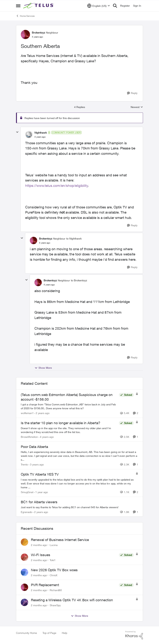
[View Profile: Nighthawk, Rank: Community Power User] (29, 135)
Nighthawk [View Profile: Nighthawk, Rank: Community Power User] (41, 133)
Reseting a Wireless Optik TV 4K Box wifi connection (72, 600)
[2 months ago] (39, 545)
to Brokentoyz (79, 280)
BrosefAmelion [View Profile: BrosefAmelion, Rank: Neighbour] (29, 437)
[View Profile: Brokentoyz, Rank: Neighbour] (25, 34)
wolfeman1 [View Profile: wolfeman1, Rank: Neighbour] (27, 413)
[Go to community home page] (39, 6)
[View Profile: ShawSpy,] (24, 602)
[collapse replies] (17, 132)
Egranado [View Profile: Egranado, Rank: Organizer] (26, 512)
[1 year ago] (41, 492)
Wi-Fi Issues (41, 555)
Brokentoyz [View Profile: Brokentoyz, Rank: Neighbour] (38, 33)
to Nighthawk (74, 239)
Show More (43, 368)
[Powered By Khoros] (134, 635)
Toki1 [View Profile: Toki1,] (53, 560)
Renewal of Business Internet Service (60, 540)
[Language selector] (99, 6)
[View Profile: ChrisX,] (24, 572)
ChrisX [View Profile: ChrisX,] (54, 575)
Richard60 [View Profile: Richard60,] (56, 590)
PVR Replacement (45, 585)
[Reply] (132, 93)
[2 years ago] (42, 413)
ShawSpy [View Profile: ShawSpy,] (55, 605)
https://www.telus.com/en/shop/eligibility (57, 186)
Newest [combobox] (137, 107)
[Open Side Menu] (18, 6)
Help (65, 633)
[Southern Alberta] (40, 137)
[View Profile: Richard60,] (24, 587)
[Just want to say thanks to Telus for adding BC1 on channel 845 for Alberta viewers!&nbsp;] (79, 507)
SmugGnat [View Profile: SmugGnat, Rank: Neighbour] (27, 492)
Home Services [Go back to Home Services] (25, 16)
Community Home (26, 633)
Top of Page (49, 633)
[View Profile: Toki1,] (24, 557)
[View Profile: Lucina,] (24, 542)
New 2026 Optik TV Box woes (54, 570)
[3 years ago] (36, 464)
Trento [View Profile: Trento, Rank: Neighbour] (24, 464)
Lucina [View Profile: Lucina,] (54, 545)
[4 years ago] (46, 437)
